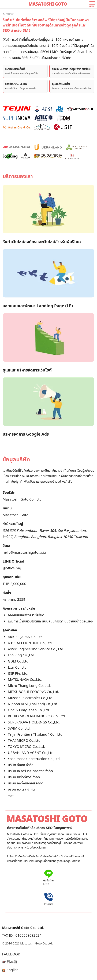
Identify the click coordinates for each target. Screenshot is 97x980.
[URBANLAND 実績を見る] (48, 147)
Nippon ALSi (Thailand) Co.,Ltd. (33, 704)
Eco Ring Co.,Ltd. (21, 655)
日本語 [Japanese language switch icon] (10, 962)
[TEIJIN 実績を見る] (17, 109)
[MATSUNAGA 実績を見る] (17, 147)
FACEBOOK (11, 954)
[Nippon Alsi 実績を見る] (43, 109)
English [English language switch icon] (10, 970)
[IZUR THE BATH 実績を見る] (72, 156)
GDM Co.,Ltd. (19, 661)
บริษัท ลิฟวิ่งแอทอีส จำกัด (26, 783)
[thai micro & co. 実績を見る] (17, 127)
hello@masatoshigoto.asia (24, 553)
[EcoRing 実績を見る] (10, 156)
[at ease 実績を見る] (77, 147)
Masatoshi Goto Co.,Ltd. (36, 944)
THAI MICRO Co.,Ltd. (25, 741)
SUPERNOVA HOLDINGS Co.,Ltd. (34, 722)
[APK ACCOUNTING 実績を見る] (42, 127)
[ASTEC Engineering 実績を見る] (44, 118)
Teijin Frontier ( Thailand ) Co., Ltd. (36, 735)
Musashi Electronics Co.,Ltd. (31, 698)
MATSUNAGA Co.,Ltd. (25, 680)
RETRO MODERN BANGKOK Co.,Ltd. (37, 716)
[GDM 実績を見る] (63, 118)
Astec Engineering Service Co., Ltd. (36, 649)
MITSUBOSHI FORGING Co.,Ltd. (33, 692)
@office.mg (12, 568)
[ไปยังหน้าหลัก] (48, 4)
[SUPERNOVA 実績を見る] (17, 118)
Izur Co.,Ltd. (18, 668)
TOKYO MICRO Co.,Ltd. (26, 747)
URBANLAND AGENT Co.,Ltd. (31, 753)
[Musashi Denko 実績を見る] (60, 109)
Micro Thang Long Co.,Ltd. (29, 686)
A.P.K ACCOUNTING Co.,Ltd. (30, 643)
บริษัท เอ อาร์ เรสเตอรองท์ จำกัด (30, 771)
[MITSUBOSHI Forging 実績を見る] (80, 109)
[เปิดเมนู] (92, 4)
